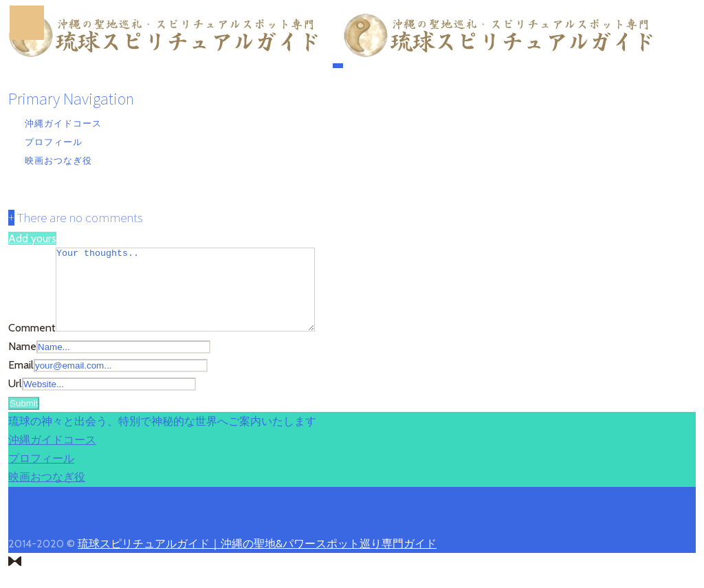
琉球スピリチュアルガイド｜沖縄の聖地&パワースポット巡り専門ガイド (257, 560)
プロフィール (54, 142)
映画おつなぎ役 (58, 160)
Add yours (32, 238)
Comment (32, 344)
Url (15, 400)
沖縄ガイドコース (63, 123)
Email (21, 381)
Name (22, 363)
